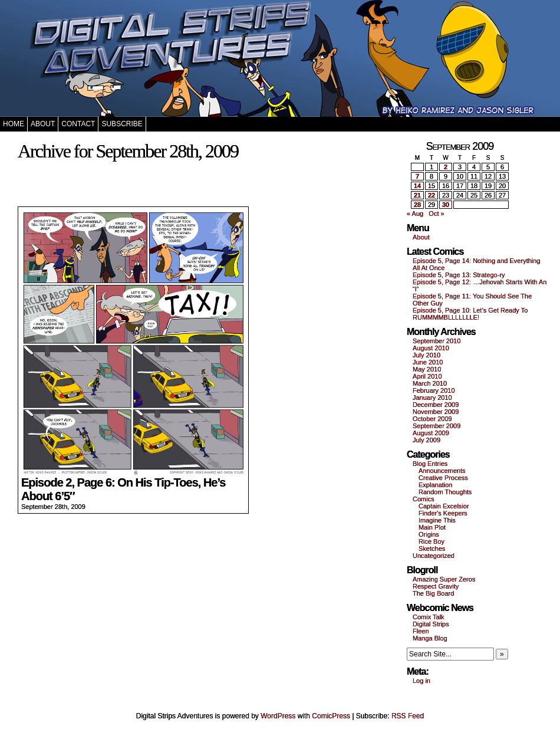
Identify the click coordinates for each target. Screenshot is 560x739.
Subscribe (122, 124)
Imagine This (437, 520)
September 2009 (437, 426)
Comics (424, 499)
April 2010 (427, 376)
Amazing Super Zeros (444, 579)
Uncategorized (434, 556)
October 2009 (432, 419)
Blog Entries (430, 464)
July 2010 (426, 355)
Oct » (436, 214)
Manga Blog (430, 638)
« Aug (415, 214)
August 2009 (431, 433)
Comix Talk (429, 617)
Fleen (421, 631)
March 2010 (430, 383)
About (43, 124)
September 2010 (437, 341)
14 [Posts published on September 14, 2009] (417, 186)
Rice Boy (431, 541)
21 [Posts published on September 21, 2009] (417, 195)
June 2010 (428, 362)
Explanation (436, 485)
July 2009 (426, 440)
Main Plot (432, 527)
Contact (78, 124)
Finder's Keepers (443, 513)
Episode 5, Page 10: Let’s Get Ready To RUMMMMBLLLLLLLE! (470, 314)
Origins (429, 534)
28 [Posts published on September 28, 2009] (417, 205)
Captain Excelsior (444, 506)
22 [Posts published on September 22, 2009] (431, 195)
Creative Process (443, 478)
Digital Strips (431, 624)
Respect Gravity (436, 586)
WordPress (278, 716)
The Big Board (433, 593)
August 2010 (431, 348)
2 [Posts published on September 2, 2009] (446, 167)
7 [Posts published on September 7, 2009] (417, 176)
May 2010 (427, 369)
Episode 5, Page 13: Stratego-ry (459, 275)
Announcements (442, 471)
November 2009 (436, 412)
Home (14, 124)
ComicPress (331, 716)
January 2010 (432, 398)
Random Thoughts (445, 492)
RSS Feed (408, 716)
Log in (421, 681)
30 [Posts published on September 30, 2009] (446, 205)
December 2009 (436, 405)
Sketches (432, 548)
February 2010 (434, 390)
